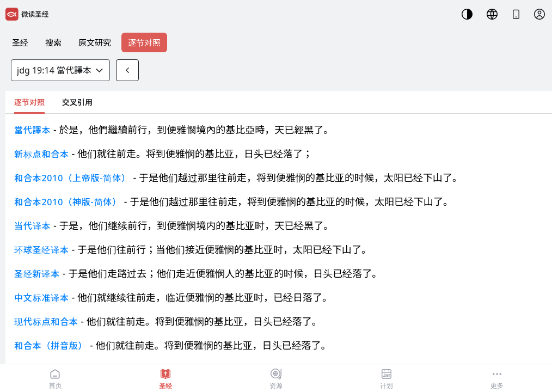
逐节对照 (144, 42)
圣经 (20, 42)
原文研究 (95, 42)
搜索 (53, 42)
